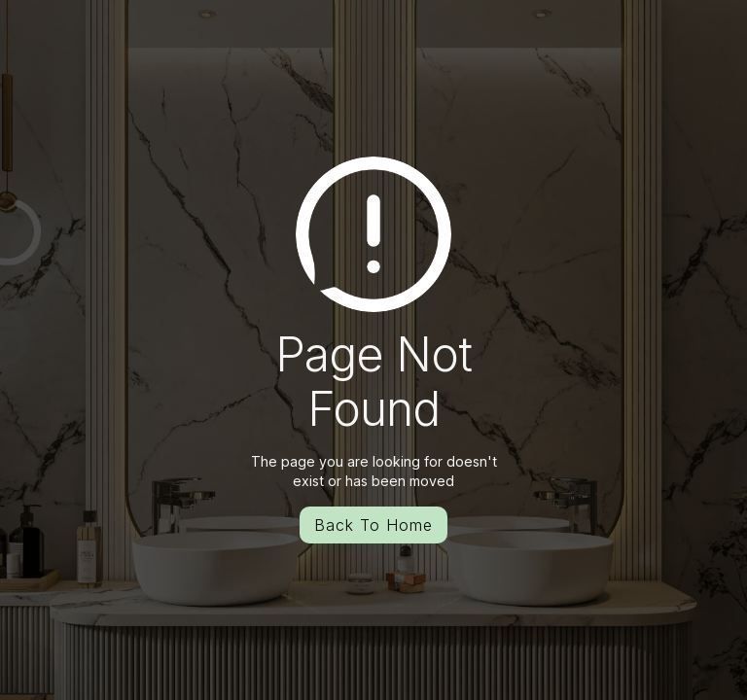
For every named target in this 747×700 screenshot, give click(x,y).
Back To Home (373, 525)
